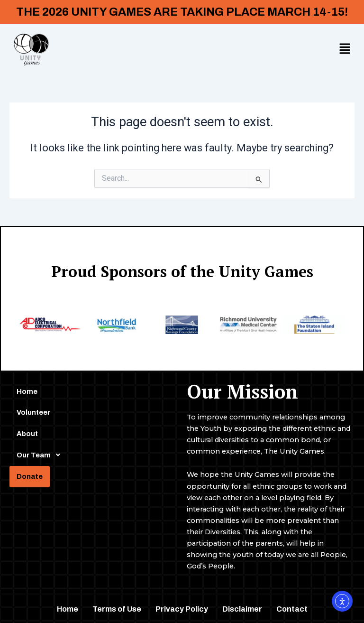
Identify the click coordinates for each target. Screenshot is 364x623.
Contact (292, 609)
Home (27, 391)
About (27, 434)
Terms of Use (117, 609)
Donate (30, 476)
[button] (345, 49)
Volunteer (33, 412)
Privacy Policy (182, 609)
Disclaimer (242, 609)
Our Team (41, 455)
